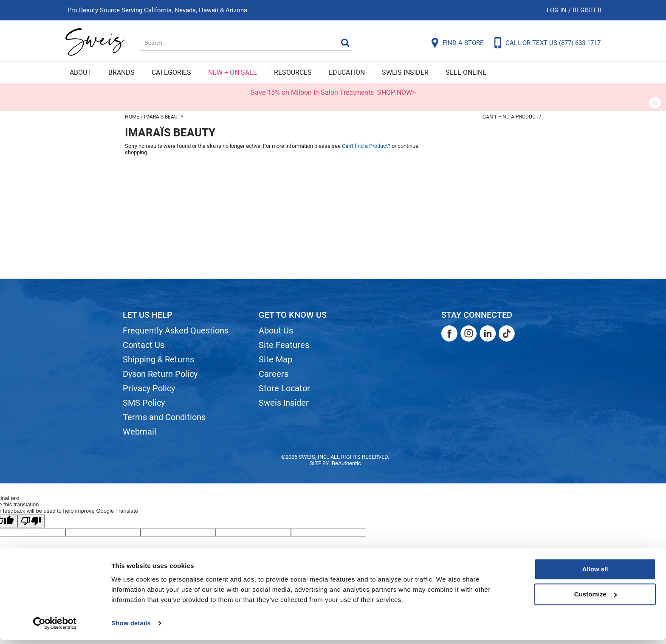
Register (587, 10)
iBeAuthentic (346, 463)
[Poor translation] (31, 521)
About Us (276, 330)
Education (347, 72)
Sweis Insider (405, 72)
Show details (131, 627)
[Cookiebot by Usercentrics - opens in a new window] (55, 627)
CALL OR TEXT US (553, 43)
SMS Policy (144, 403)
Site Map (275, 359)
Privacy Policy (149, 388)
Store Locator (284, 388)
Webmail (140, 432)
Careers (274, 374)
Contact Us (144, 345)
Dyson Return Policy (160, 374)
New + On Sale (233, 72)
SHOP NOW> (396, 92)
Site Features (284, 345)
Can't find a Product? (512, 117)
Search (345, 43)
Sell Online (466, 72)
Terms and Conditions (164, 417)
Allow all (595, 574)
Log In (557, 10)
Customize (595, 598)
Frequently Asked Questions (176, 330)
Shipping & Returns (158, 359)
